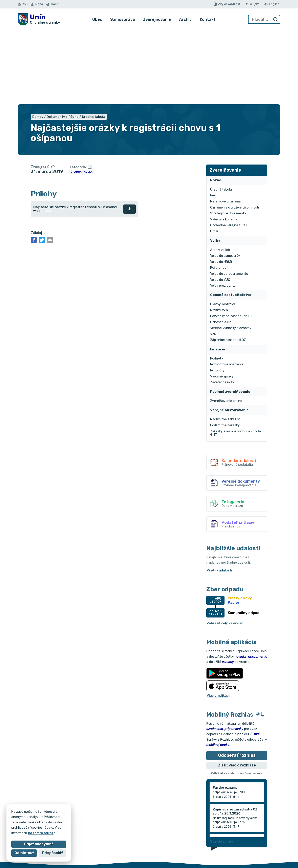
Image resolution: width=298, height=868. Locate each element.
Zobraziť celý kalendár (225, 548)
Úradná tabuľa (82, 96)
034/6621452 (266, 845)
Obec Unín (52, 822)
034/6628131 (266, 849)
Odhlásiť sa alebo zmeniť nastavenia (237, 698)
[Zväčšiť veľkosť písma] (256, 4)
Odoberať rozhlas (237, 680)
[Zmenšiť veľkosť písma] (247, 4)
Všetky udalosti (219, 495)
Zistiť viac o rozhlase (237, 690)
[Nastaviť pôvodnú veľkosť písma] (251, 4)
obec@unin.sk (266, 854)
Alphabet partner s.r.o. (78, 818)
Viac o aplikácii (218, 620)
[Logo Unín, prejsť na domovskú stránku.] (39, 19)
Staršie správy (222, 766)
